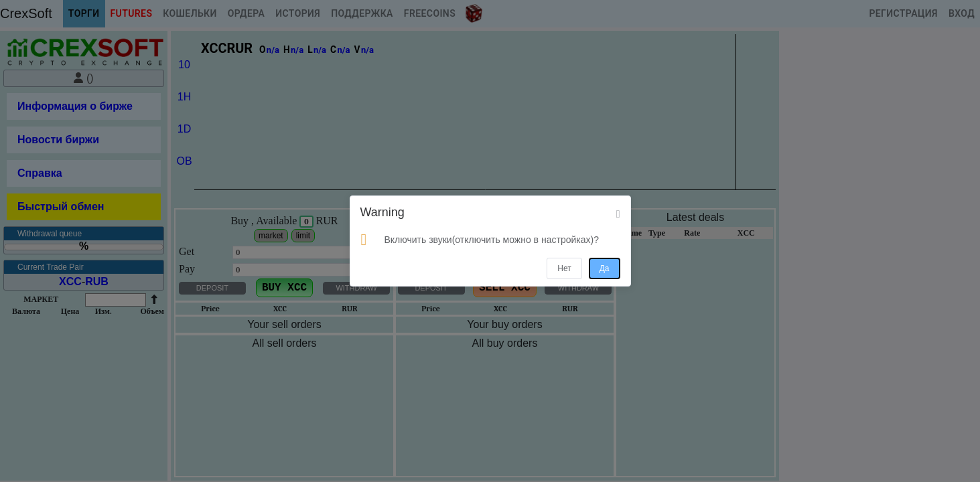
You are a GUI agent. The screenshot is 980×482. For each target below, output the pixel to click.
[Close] (618, 214)
